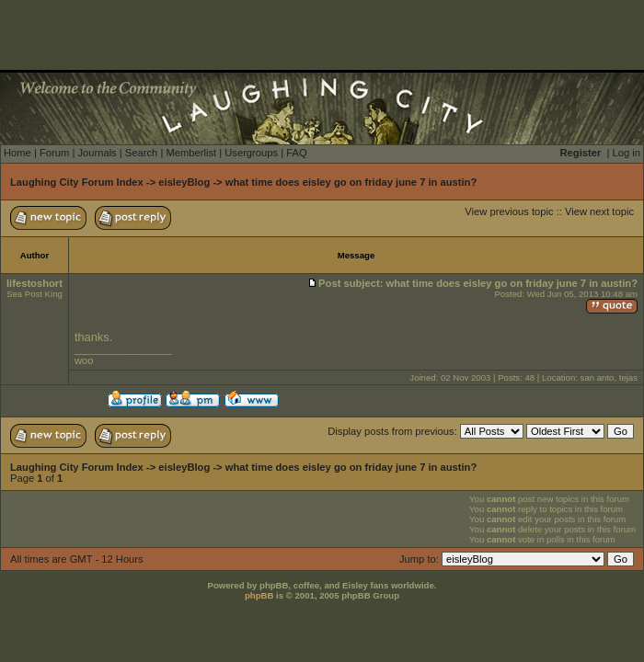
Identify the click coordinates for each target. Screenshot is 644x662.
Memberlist (191, 153)
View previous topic (509, 211)
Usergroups (251, 153)
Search (141, 153)
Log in (627, 153)
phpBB (259, 595)
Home (17, 153)
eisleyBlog (184, 182)
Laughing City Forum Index (77, 182)
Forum (54, 153)
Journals (97, 153)
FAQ (296, 153)
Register (581, 153)
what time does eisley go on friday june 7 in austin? (351, 182)
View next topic (599, 211)
